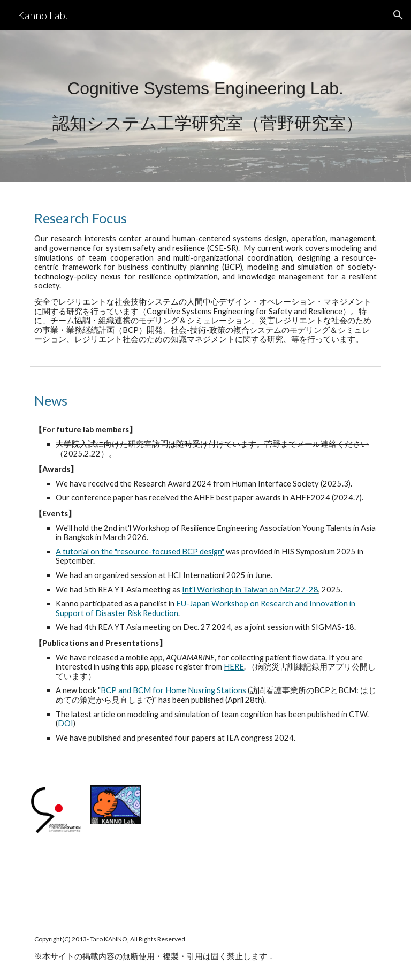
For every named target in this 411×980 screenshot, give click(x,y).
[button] (398, 15)
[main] (205, 106)
